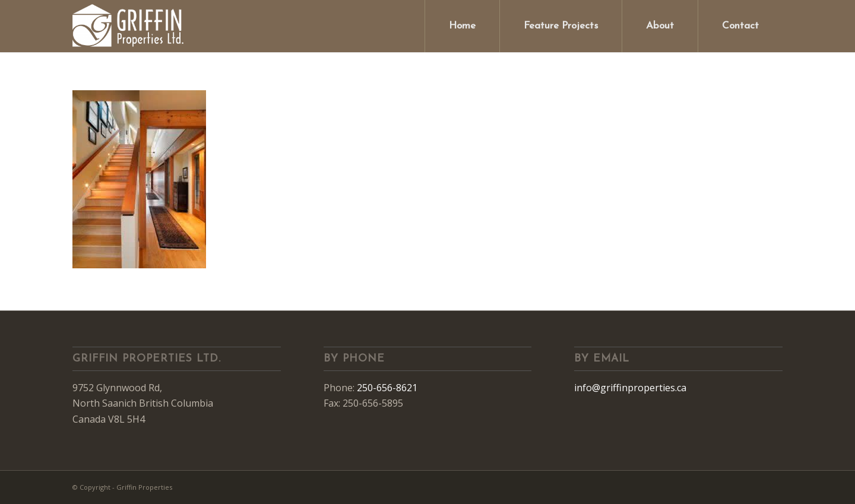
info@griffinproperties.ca (630, 388)
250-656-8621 (387, 388)
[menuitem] (462, 26)
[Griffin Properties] (129, 26)
